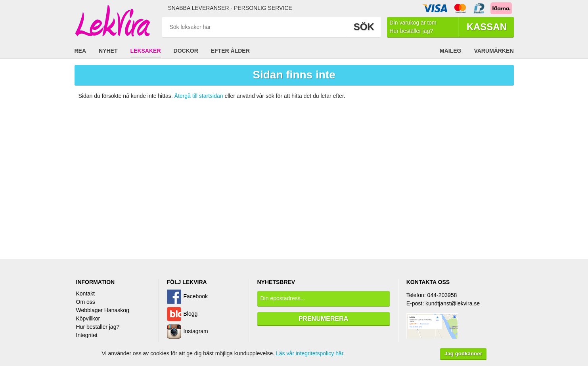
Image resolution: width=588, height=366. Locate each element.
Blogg (191, 314)
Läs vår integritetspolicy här (310, 353)
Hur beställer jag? (98, 327)
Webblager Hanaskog (103, 310)
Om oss (86, 302)
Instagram (196, 331)
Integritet (87, 335)
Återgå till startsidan (199, 96)
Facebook (196, 296)
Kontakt (85, 294)
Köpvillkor (88, 318)
